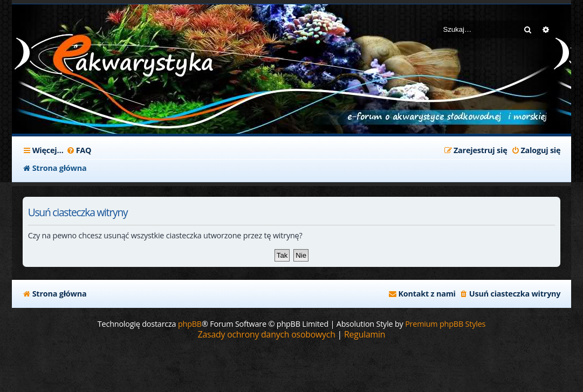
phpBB (190, 324)
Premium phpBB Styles (445, 324)
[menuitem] (79, 150)
